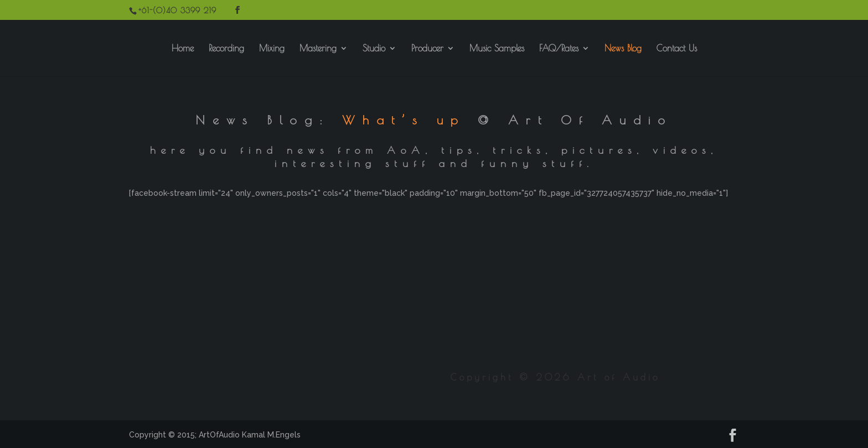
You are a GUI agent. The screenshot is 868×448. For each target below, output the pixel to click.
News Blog (623, 49)
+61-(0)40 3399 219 (177, 11)
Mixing (272, 49)
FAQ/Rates (559, 49)
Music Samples (497, 49)
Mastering (318, 49)
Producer (427, 49)
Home (183, 49)
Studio (374, 49)
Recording (226, 49)
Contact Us (677, 49)
